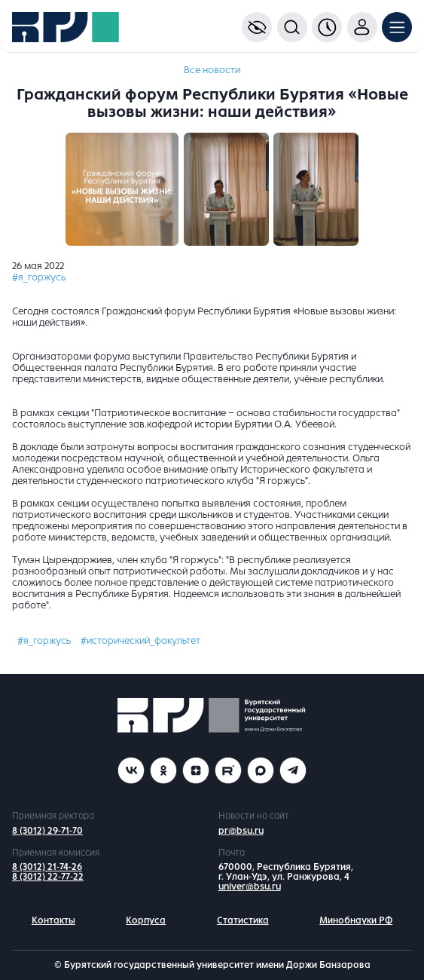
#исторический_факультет (140, 641)
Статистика (243, 920)
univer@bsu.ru (250, 887)
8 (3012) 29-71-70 (47, 831)
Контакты (53, 920)
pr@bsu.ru (241, 831)
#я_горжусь (39, 277)
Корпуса (146, 920)
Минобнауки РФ (356, 920)
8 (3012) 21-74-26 (47, 867)
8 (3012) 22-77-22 (48, 877)
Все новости (212, 70)
